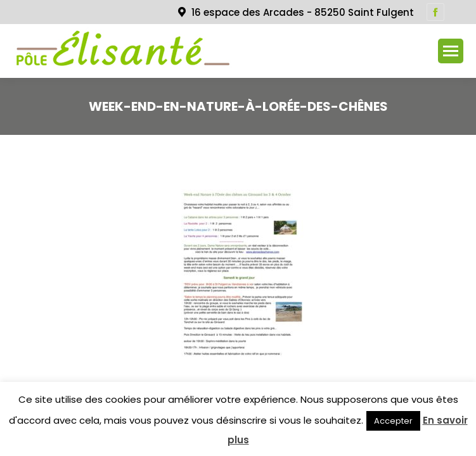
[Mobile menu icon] (451, 51)
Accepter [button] (393, 421)
